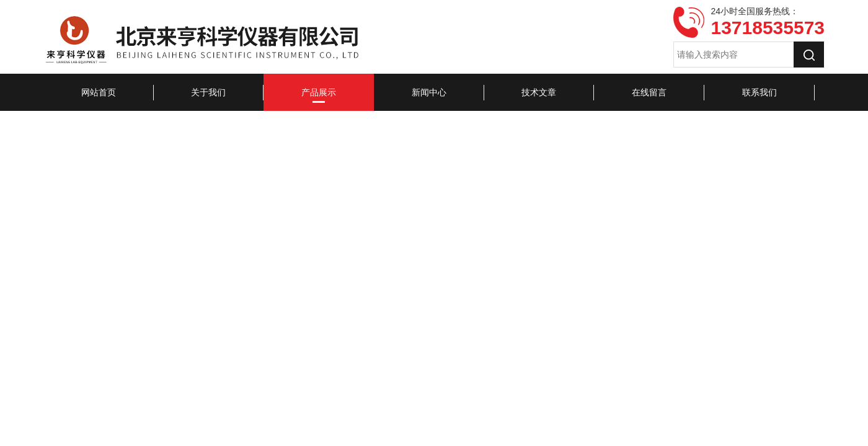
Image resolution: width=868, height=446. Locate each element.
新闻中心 (429, 92)
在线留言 (649, 92)
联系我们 (759, 92)
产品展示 (319, 92)
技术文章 (539, 92)
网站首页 (99, 92)
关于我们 (208, 92)
